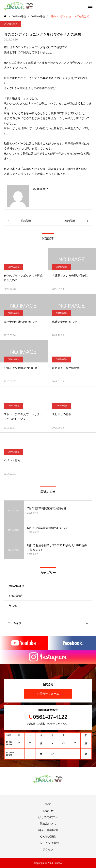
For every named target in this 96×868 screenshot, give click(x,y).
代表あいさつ (48, 824)
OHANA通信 (11, 24)
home (48, 804)
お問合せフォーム (48, 694)
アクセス (48, 850)
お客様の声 (16, 596)
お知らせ (48, 811)
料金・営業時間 (48, 830)
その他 (13, 605)
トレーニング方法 (48, 843)
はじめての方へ (48, 817)
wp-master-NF (42, 189)
